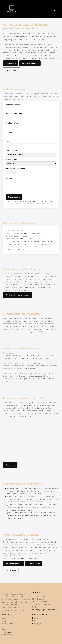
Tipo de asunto (11, 151)
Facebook (38, 618)
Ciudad (8, 141)
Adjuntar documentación (15, 168)
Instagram (38, 624)
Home (4, 618)
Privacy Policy (7, 635)
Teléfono (9, 132)
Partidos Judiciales (8, 624)
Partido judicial (11, 160)
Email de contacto (12, 123)
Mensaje (9, 178)
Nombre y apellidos (13, 104)
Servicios (5, 621)
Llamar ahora (11, 63)
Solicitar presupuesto (30, 63)
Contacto (5, 629)
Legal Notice (6, 632)
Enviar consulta (12, 70)
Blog (3, 626)
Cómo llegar (10, 465)
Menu (59, 9)
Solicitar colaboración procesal (17, 295)
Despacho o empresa (14, 114)
